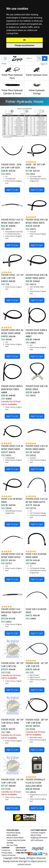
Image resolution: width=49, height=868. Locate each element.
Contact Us (6, 850)
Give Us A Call (21, 850)
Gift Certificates (37, 840)
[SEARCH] (31, 58)
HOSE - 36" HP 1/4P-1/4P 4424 (36, 166)
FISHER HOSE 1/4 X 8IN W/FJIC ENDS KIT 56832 (11, 612)
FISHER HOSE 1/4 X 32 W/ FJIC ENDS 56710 (37, 500)
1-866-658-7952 (22, 853)
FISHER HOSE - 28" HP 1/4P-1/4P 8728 (37, 721)
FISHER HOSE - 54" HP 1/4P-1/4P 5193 (12, 781)
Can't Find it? (21, 848)
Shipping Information (39, 838)
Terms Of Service (8, 855)
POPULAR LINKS (13, 830)
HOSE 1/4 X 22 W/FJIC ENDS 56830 (36, 556)
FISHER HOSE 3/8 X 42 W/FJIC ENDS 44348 (12, 332)
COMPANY (6, 848)
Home (4, 64)
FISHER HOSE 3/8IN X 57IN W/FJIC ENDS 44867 (36, 333)
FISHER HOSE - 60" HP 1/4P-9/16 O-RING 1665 (12, 723)
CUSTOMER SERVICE (39, 830)
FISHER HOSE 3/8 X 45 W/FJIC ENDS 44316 (37, 276)
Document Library (14, 833)
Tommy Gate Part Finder (16, 840)
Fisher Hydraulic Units (37, 75)
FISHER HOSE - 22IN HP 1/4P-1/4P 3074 (11, 166)
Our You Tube (12, 845)
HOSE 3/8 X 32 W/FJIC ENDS (36, 611)
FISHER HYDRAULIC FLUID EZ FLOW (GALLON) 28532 (35, 783)
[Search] (40, 58)
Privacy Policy (7, 853)
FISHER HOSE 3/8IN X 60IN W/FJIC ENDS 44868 (12, 389)
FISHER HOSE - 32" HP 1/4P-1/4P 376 (12, 276)
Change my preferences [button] (24, 45)
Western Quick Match (15, 838)
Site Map (10, 843)
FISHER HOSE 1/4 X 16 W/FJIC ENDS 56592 (37, 448)
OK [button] (24, 40)
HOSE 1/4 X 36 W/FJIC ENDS (12, 500)
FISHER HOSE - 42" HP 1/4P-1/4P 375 (37, 665)
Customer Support (38, 833)
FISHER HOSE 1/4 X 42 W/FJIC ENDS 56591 (12, 448)
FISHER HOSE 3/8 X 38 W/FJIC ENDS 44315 (37, 221)
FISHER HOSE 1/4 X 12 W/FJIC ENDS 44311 (12, 221)
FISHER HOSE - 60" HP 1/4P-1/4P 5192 (12, 665)
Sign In (44, 64)
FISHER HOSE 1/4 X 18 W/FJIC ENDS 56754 (12, 556)
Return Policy (36, 835)
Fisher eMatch (12, 835)
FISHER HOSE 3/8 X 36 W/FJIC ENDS (37, 388)
